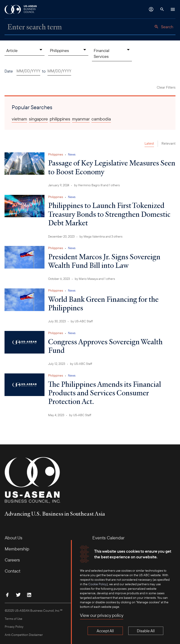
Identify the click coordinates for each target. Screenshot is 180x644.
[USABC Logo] (21, 9)
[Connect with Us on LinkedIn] (29, 595)
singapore (38, 119)
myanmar (81, 119)
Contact (13, 571)
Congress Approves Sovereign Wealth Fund (105, 346)
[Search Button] (162, 9)
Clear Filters (166, 87)
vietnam (19, 119)
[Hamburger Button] (173, 9)
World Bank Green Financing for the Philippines (103, 303)
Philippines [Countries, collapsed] (59, 51)
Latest (149, 143)
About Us (14, 538)
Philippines (56, 154)
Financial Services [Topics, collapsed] (102, 53)
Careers (12, 560)
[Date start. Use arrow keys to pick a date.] (28, 71)
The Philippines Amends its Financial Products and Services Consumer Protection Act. (105, 393)
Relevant (168, 143)
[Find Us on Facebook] (7, 595)
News (72, 154)
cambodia (101, 119)
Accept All (105, 631)
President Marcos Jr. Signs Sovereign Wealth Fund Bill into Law (104, 261)
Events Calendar (108, 538)
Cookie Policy (98, 584)
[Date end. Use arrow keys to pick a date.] (59, 71)
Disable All (146, 631)
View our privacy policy (102, 615)
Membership (17, 549)
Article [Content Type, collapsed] (12, 51)
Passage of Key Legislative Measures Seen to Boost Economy (112, 167)
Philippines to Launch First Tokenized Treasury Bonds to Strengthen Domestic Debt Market (109, 214)
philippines (60, 119)
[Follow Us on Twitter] (18, 595)
